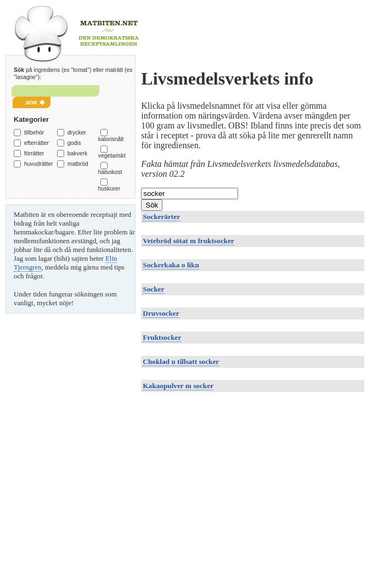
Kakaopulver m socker (178, 386)
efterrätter (36, 143)
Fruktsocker (162, 337)
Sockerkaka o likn (171, 265)
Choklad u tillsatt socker (181, 362)
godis (74, 143)
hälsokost (110, 172)
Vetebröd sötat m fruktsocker (188, 241)
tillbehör (34, 133)
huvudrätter (39, 164)
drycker (77, 133)
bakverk (77, 153)
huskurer (109, 189)
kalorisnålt (111, 139)
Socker (153, 289)
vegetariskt (112, 156)
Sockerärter (161, 217)
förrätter (34, 153)
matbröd (78, 164)
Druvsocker (161, 313)
